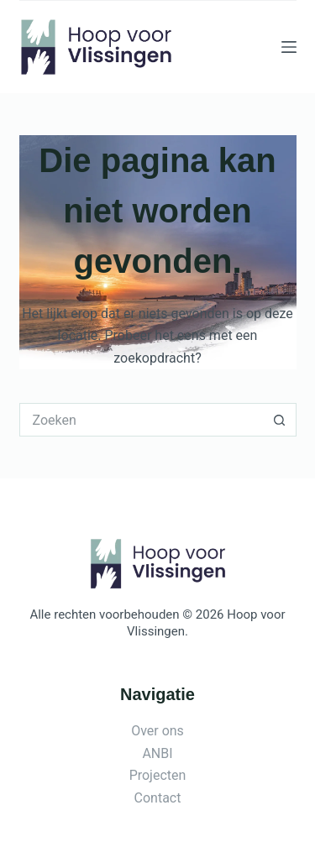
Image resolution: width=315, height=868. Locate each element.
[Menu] (289, 47)
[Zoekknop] (280, 420)
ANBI (157, 753)
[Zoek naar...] (141, 420)
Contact (158, 798)
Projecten (158, 775)
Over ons (157, 731)
